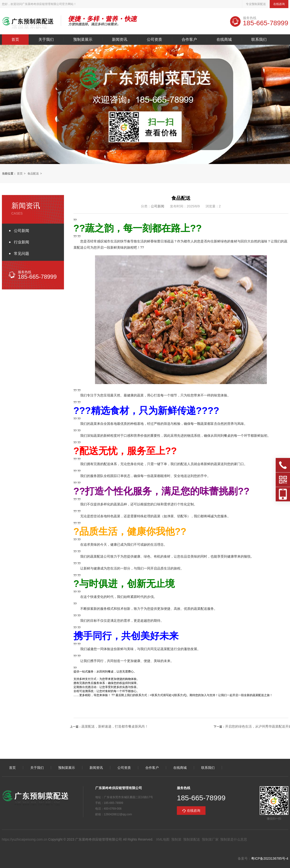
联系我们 (259, 40)
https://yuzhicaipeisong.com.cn (25, 839)
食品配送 (33, 174)
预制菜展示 (83, 40)
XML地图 (163, 839)
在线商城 (224, 40)
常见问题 (21, 254)
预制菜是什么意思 (234, 839)
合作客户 (189, 40)
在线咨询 (279, 4)
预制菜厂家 (210, 839)
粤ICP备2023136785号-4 (270, 858)
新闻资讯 (120, 40)
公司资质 (154, 40)
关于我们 (46, 40)
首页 (15, 40)
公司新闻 (21, 231)
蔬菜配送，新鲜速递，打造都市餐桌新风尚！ (115, 726)
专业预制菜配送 (256, 4)
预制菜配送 (192, 839)
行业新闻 (21, 242)
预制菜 (176, 839)
